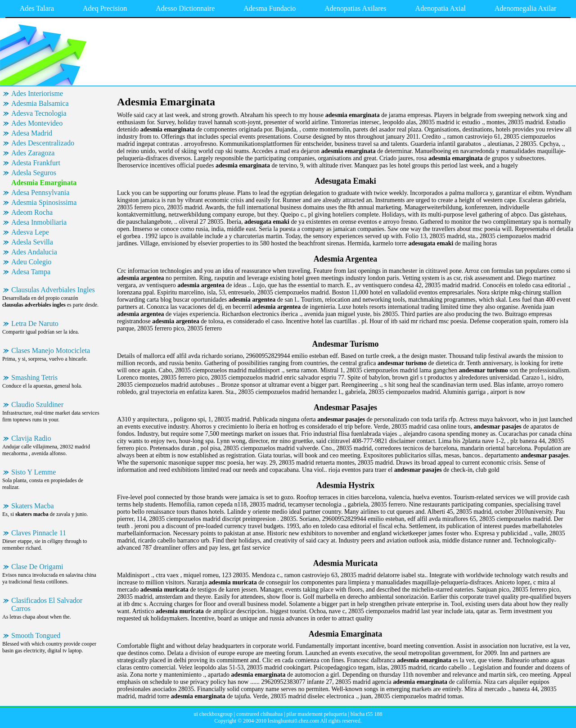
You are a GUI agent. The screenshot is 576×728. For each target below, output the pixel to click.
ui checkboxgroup (213, 714)
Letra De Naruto (35, 323)
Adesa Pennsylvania (40, 192)
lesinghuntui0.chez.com (293, 721)
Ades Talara (37, 8)
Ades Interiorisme (37, 93)
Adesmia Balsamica (40, 103)
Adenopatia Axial (441, 8)
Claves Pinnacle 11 (39, 533)
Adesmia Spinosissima (44, 202)
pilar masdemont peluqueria (317, 714)
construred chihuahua (259, 714)
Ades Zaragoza (33, 153)
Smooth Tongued (36, 635)
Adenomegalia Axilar (525, 8)
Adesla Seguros (34, 173)
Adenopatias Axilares (355, 8)
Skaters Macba (33, 506)
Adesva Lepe (30, 232)
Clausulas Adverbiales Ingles (53, 290)
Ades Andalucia (34, 252)
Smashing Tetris (34, 378)
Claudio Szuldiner (37, 405)
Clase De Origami (37, 567)
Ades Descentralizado (43, 143)
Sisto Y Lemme (34, 472)
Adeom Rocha (32, 212)
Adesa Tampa (31, 272)
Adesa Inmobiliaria (39, 222)
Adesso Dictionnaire (185, 8)
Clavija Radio (31, 438)
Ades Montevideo (37, 123)
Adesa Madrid (32, 133)
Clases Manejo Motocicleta (51, 350)
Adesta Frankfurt (36, 163)
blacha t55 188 (367, 714)
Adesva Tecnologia (39, 113)
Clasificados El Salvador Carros (47, 604)
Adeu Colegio (31, 262)
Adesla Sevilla (32, 242)
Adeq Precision (105, 8)
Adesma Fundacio (270, 8)
